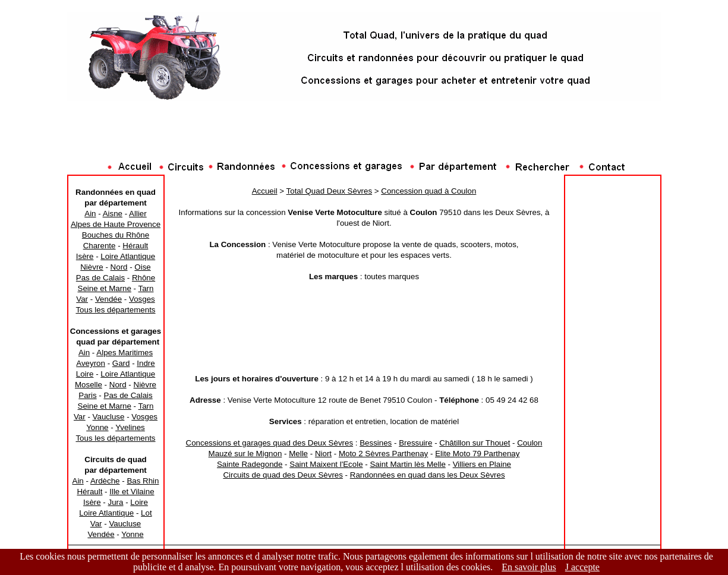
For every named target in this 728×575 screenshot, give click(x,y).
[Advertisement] (364, 134)
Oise (142, 267)
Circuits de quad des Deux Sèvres (283, 475)
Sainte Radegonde (250, 464)
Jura (116, 502)
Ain (90, 214)
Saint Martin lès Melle (407, 464)
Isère (85, 256)
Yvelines (130, 427)
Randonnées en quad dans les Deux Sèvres (428, 475)
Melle (298, 454)
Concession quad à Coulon (428, 191)
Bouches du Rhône (116, 235)
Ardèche (105, 481)
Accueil (265, 191)
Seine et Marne (105, 288)
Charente (100, 246)
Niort (323, 454)
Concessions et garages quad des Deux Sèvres (270, 443)
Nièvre (92, 267)
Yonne (97, 427)
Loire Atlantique (128, 256)
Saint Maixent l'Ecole (326, 464)
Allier (138, 214)
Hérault (135, 246)
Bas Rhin (143, 481)
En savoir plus (529, 567)
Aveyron (91, 363)
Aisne (113, 214)
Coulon (530, 443)
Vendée (108, 299)
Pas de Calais (100, 278)
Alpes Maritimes (125, 353)
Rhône (144, 278)
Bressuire (415, 443)
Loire (85, 374)
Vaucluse (109, 417)
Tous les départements (115, 310)
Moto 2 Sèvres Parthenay (383, 454)
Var (82, 299)
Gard (121, 363)
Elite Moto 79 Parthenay (477, 454)
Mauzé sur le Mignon (245, 454)
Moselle (89, 385)
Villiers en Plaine (482, 464)
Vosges (142, 299)
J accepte (582, 567)
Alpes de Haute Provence (116, 224)
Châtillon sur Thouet (475, 443)
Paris (87, 395)
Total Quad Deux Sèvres (329, 191)
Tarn (146, 288)
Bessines (376, 443)
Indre (146, 363)
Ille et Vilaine (132, 492)
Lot (146, 513)
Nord (119, 267)
